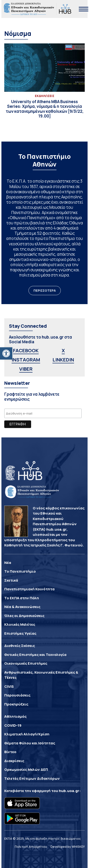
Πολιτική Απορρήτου (31, 847)
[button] (6, 353)
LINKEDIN (63, 360)
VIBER (26, 369)
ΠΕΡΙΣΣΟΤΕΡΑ (45, 290)
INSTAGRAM (26, 360)
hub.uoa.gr (69, 791)
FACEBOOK (26, 350)
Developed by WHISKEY (68, 847)
